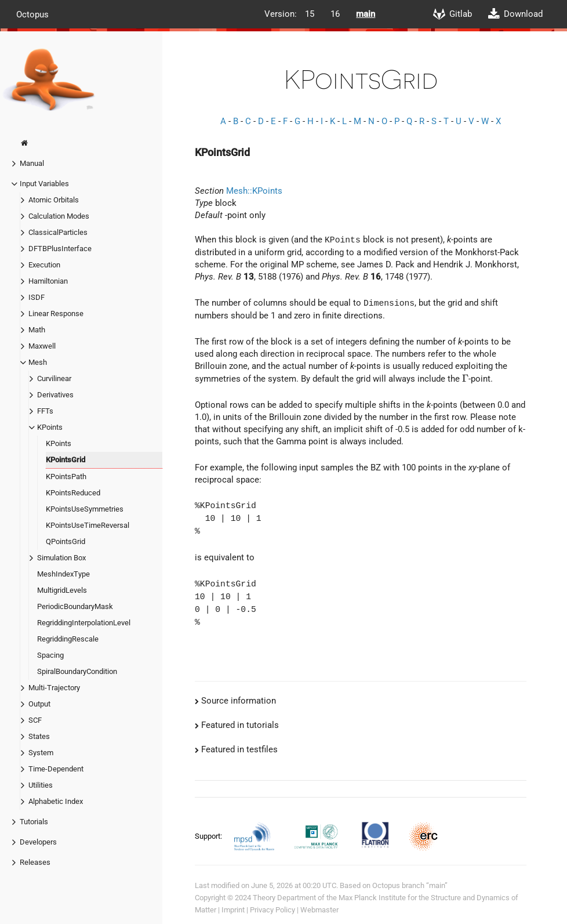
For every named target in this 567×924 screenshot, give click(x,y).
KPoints (50, 427)
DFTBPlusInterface (60, 249)
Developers (38, 842)
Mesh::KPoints (254, 191)
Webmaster (319, 910)
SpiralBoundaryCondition (77, 671)
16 (335, 14)
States (39, 736)
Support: (209, 836)
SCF (35, 720)
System (41, 753)
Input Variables (44, 184)
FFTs (45, 411)
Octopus (32, 14)
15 (310, 14)
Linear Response (56, 314)
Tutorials (34, 822)
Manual (32, 163)
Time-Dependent (56, 769)
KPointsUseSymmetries (85, 509)
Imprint (233, 910)
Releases (35, 862)
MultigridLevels (62, 590)
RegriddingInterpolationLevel (84, 623)
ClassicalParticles (58, 232)
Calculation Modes (59, 216)
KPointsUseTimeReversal (88, 525)
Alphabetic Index (56, 801)
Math (37, 330)
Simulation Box (61, 558)
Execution (44, 265)
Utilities (41, 785)
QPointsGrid (66, 541)
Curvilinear (54, 378)
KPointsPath (66, 477)
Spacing (50, 655)
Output (39, 704)
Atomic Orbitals (54, 200)
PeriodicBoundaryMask (75, 606)
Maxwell (42, 346)
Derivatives (55, 395)
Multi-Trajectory (54, 688)
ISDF (37, 297)
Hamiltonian (48, 281)
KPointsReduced (73, 493)
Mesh (38, 362)
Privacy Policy (272, 910)
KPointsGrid (66, 460)
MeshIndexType (63, 574)
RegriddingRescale (68, 639)
